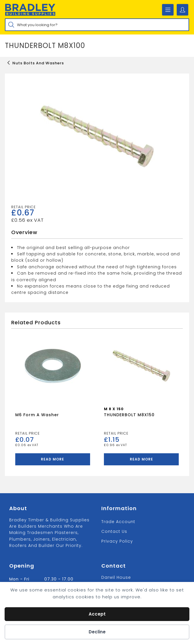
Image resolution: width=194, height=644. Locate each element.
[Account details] (182, 10)
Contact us (114, 531)
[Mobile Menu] (168, 10)
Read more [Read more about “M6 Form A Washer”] (53, 459)
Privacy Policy (117, 541)
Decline (97, 632)
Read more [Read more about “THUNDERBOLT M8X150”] (141, 459)
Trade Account (118, 522)
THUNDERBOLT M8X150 (129, 415)
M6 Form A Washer (37, 415)
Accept (97, 614)
